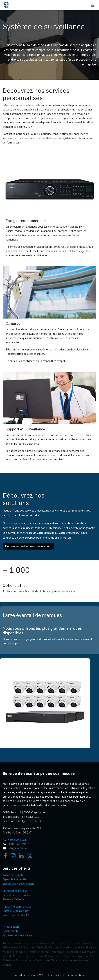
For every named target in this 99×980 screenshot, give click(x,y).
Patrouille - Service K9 (16, 915)
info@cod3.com (18, 848)
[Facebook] (6, 856)
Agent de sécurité (13, 875)
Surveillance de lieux (15, 891)
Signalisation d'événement (18, 884)
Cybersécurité (11, 931)
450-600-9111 (17, 840)
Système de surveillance (17, 935)
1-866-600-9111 (19, 844)
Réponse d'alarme (13, 899)
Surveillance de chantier (17, 895)
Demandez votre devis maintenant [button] (28, 546)
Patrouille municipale (15, 911)
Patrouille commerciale (17, 906)
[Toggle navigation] (93, 5)
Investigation (11, 927)
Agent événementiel (15, 879)
